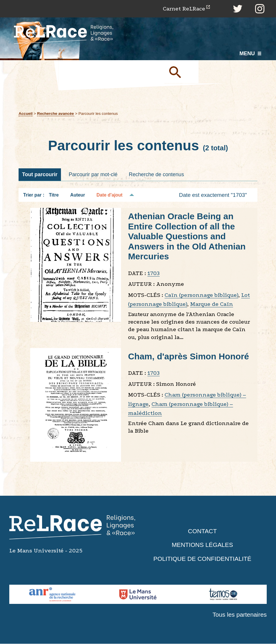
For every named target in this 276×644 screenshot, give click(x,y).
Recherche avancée (56, 114)
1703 (154, 273)
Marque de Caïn (212, 304)
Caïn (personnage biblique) (201, 295)
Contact (202, 531)
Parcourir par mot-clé (93, 174)
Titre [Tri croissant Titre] (54, 195)
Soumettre (182, 72)
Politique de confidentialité (202, 559)
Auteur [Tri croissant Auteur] (78, 195)
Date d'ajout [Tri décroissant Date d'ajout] (110, 195)
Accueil (26, 114)
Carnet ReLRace (184, 9)
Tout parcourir (40, 174)
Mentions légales (202, 545)
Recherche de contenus (156, 174)
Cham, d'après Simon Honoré (189, 356)
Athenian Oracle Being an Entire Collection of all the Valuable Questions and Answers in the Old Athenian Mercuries (187, 237)
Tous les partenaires (239, 614)
